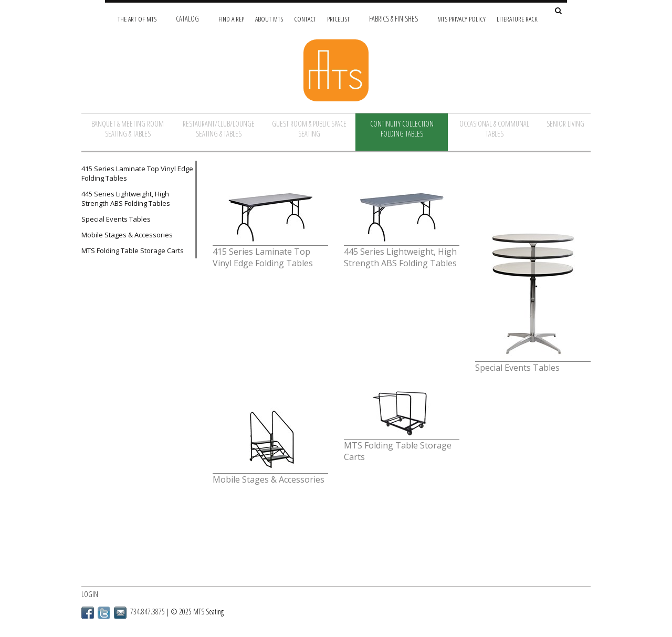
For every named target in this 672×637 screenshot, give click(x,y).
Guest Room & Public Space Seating (309, 129)
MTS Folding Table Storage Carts (133, 250)
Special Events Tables (116, 219)
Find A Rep (231, 19)
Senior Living (565, 124)
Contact (305, 19)
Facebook (88, 613)
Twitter (104, 613)
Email (120, 613)
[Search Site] (558, 11)
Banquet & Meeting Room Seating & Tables (128, 129)
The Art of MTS (137, 19)
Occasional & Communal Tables (494, 129)
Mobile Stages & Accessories (127, 235)
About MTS (269, 19)
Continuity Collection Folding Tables (402, 129)
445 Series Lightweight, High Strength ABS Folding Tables (126, 199)
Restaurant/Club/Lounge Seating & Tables (219, 129)
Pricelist (338, 19)
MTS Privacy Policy (461, 19)
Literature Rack (517, 19)
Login (90, 594)
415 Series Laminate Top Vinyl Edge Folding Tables (137, 173)
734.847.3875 (148, 612)
